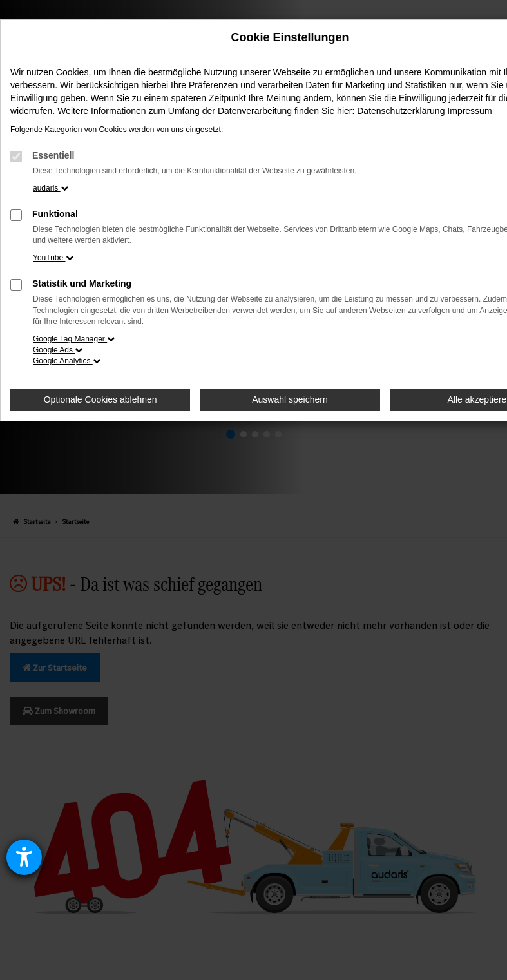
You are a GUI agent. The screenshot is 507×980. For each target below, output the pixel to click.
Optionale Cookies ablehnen (100, 399)
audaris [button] (51, 188)
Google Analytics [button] (67, 361)
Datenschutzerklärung (401, 111)
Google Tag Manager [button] (74, 339)
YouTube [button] (53, 258)
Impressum (469, 111)
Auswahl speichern (290, 399)
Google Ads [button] (58, 350)
